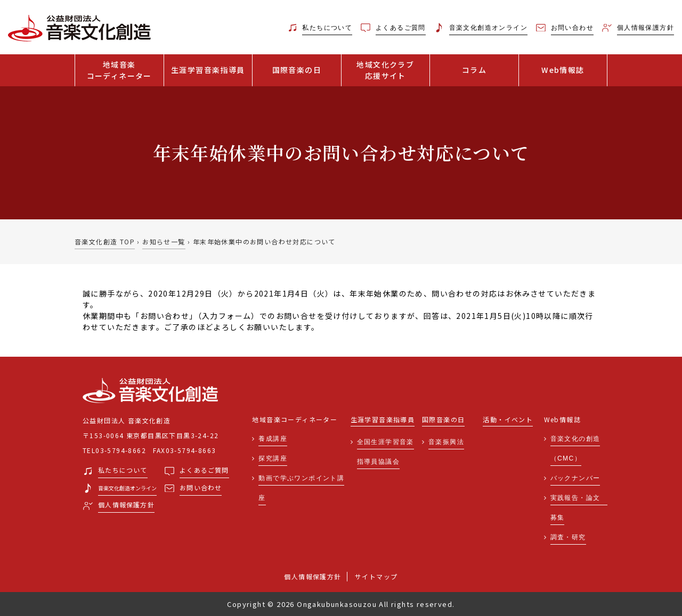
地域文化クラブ (386, 70)
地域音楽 (119, 70)
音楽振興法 (446, 442)
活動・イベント (508, 420)
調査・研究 (568, 537)
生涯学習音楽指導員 (208, 70)
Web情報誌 (563, 70)
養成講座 (273, 439)
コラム (474, 70)
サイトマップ (376, 576)
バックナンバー (575, 478)
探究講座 (273, 458)
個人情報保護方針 (312, 576)
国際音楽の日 (297, 70)
